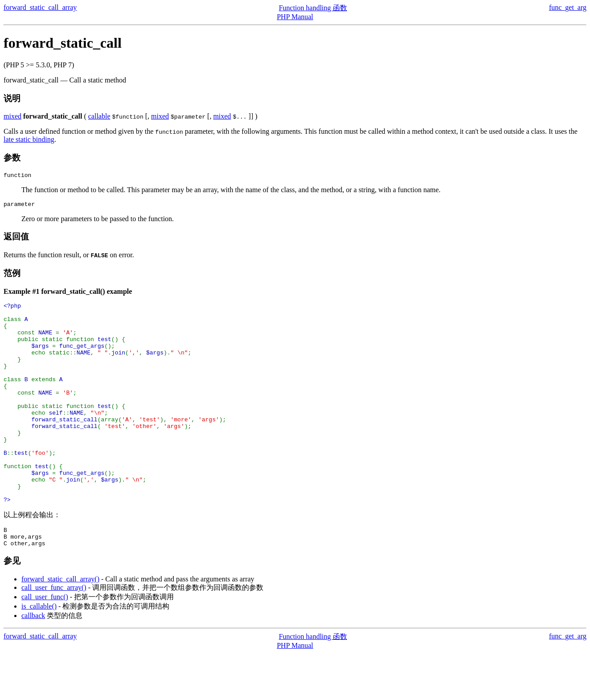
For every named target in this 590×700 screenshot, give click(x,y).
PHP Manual (295, 17)
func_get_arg (568, 7)
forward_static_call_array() (60, 626)
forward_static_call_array (40, 7)
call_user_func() (45, 644)
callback (33, 662)
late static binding (29, 139)
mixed (12, 116)
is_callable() (39, 653)
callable (99, 116)
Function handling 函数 (313, 8)
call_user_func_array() (54, 634)
